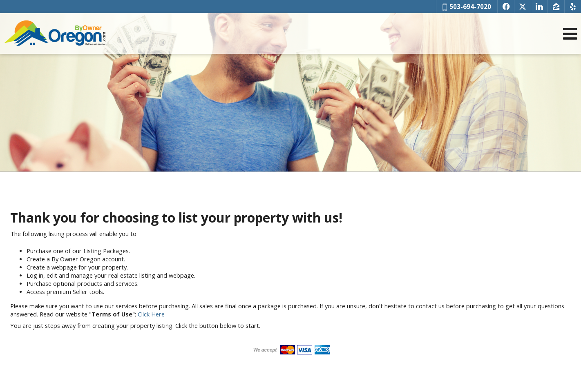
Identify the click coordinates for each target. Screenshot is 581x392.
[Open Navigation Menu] (570, 34)
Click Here (151, 314)
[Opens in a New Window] (506, 7)
